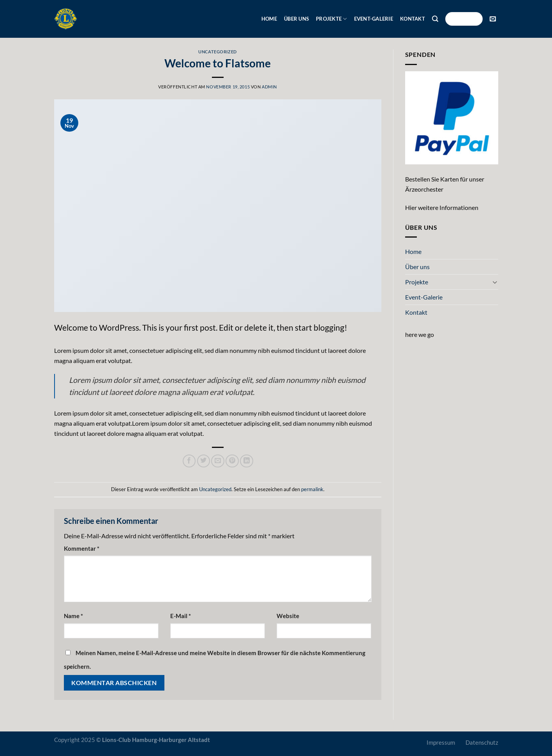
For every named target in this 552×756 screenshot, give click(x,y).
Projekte (332, 19)
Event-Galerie (374, 19)
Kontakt (413, 19)
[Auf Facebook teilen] (189, 461)
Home (269, 19)
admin (269, 87)
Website (288, 616)
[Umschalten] (495, 282)
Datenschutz (482, 743)
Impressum (441, 743)
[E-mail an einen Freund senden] (218, 461)
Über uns (296, 19)
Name (73, 616)
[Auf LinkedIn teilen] (247, 461)
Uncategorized (217, 52)
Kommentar (82, 549)
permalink (312, 489)
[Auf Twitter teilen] (204, 461)
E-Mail (181, 616)
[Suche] (435, 19)
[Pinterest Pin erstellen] (232, 461)
